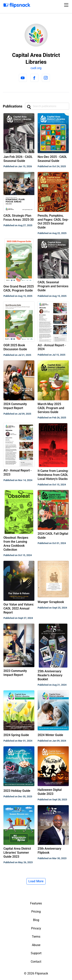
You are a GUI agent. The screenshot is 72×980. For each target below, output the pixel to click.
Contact (36, 962)
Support (36, 953)
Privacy (36, 928)
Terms (36, 937)
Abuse (36, 945)
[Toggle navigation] (67, 5)
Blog (36, 920)
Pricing (36, 912)
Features (36, 903)
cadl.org (36, 68)
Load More (36, 881)
